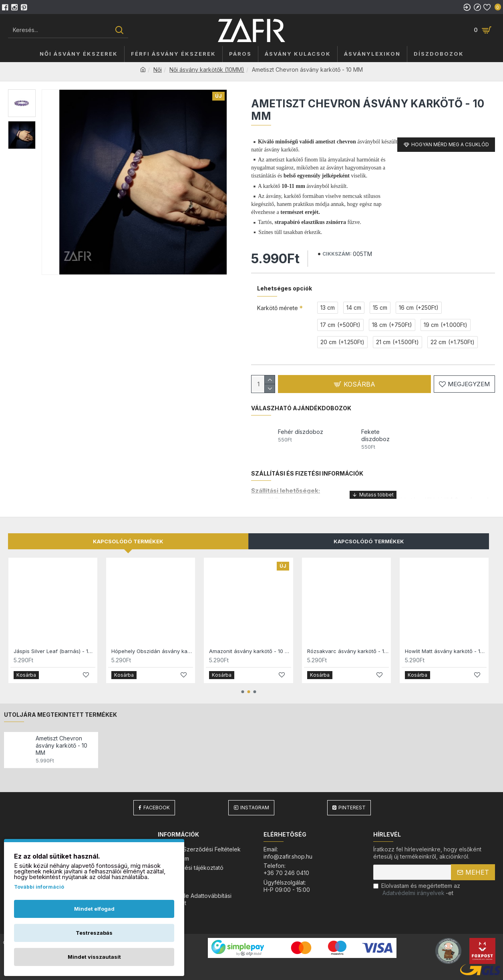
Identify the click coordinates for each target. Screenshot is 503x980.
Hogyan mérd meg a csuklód (450, 144)
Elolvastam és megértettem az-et (417, 889)
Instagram (255, 808)
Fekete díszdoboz (375, 435)
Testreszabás (94, 933)
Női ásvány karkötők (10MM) (207, 70)
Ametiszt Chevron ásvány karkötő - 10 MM (61, 745)
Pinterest (352, 808)
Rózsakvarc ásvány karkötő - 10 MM (348, 651)
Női (158, 70)
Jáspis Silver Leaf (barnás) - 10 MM (54, 651)
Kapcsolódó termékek (128, 541)
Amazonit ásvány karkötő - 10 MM (250, 651)
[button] (242, 692)
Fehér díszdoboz (301, 432)
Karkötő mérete (278, 308)
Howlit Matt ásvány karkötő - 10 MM (446, 651)
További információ (39, 887)
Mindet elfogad (94, 909)
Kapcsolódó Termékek (369, 541)
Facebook (157, 808)
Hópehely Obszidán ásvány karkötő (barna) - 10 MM (152, 651)
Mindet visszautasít (94, 957)
